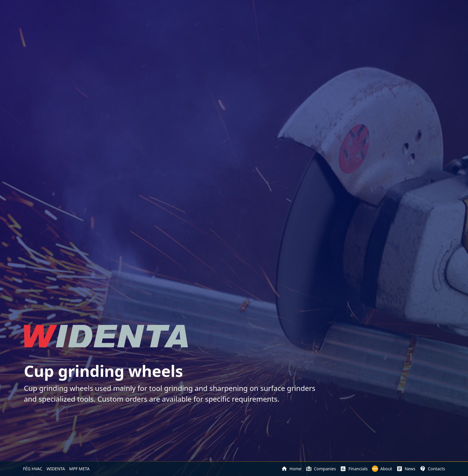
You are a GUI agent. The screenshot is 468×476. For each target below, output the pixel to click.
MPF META (79, 469)
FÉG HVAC (33, 469)
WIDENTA (56, 469)
